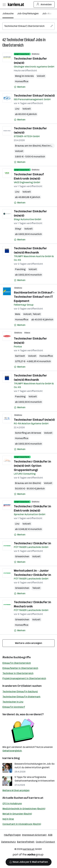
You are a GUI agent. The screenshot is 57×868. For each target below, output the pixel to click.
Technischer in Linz (13, 702)
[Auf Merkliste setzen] (20, 87)
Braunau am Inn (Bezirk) (28, 146)
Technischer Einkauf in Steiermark (21, 697)
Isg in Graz (8, 819)
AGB (50, 835)
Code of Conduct (45, 842)
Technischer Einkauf (21, 40)
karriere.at (36, 798)
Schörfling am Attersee (28, 433)
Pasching (20, 269)
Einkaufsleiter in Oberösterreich (20, 668)
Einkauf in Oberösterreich (17, 663)
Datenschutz (9, 842)
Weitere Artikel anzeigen (16, 790)
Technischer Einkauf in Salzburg (20, 692)
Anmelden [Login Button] (44, 5)
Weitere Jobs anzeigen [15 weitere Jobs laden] (29, 643)
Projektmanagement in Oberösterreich (24, 678)
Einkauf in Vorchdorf (14, 707)
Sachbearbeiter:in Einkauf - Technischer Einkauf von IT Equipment (34, 297)
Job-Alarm (48, 14)
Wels (18, 314)
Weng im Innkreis (24, 76)
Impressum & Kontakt (34, 835)
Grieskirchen (22, 556)
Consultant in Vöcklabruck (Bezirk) (22, 824)
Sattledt (20, 356)
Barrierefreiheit (26, 842)
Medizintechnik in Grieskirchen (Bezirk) (24, 809)
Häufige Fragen (12, 835)
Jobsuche (8, 14)
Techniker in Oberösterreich (18, 673)
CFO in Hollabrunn (12, 803)
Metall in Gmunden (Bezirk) (17, 814)
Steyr (18, 229)
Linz (17, 109)
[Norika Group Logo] (28, 855)
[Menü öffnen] (4, 5)
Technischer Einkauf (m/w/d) (34, 96)
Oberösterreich (13, 45)
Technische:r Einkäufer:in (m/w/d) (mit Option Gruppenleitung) (32, 466)
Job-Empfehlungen (28, 14)
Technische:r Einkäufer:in (32, 543)
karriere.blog (11, 758)
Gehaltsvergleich (12, 751)
